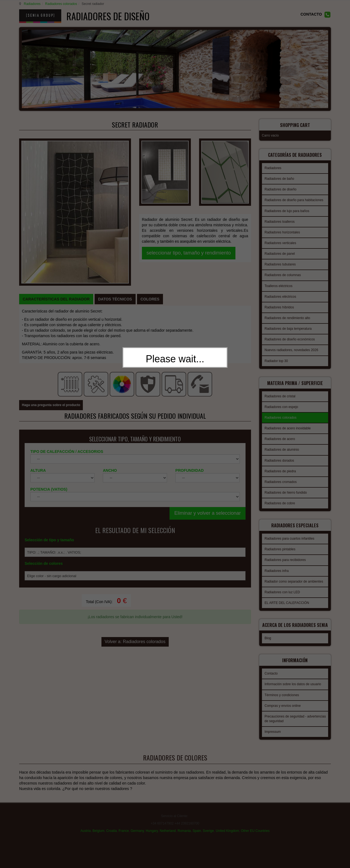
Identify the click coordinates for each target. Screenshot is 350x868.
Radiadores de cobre (280, 498)
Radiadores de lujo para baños (287, 207)
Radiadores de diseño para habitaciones (294, 196)
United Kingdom (227, 825)
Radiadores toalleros (280, 218)
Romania (184, 825)
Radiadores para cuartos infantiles (290, 532)
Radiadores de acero (280, 434)
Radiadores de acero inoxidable (288, 423)
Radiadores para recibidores (285, 553)
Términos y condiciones (282, 690)
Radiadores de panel (280, 250)
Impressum (273, 727)
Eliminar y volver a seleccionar (207, 408)
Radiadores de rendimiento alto (288, 314)
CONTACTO (311, 14)
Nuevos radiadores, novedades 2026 (291, 346)
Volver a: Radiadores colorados (135, 535)
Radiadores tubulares (280, 261)
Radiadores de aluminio (282, 444)
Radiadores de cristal (280, 391)
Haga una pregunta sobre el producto (51, 300)
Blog (268, 635)
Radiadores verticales (280, 239)
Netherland (168, 825)
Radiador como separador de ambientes (294, 575)
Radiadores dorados (279, 455)
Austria (85, 825)
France (124, 825)
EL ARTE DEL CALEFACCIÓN (287, 596)
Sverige (208, 825)
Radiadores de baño (279, 175)
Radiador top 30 (276, 357)
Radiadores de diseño (281, 186)
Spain (197, 825)
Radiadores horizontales (282, 229)
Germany (137, 825)
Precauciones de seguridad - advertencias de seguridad (295, 714)
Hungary (152, 825)
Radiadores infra (277, 564)
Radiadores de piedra (280, 466)
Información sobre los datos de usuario (293, 679)
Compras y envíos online (283, 701)
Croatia (111, 825)
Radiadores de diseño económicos (290, 336)
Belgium (98, 825)
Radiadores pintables (280, 542)
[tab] (56, 215)
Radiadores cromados (281, 477)
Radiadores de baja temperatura (288, 325)
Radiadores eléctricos (280, 293)
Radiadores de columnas (283, 271)
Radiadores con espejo (282, 402)
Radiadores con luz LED (282, 585)
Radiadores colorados (60, 4)
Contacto (271, 668)
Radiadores (31, 4)
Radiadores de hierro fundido (286, 487)
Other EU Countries (255, 825)
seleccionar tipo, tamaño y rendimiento (189, 196)
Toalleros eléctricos (279, 282)
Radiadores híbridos (279, 304)
